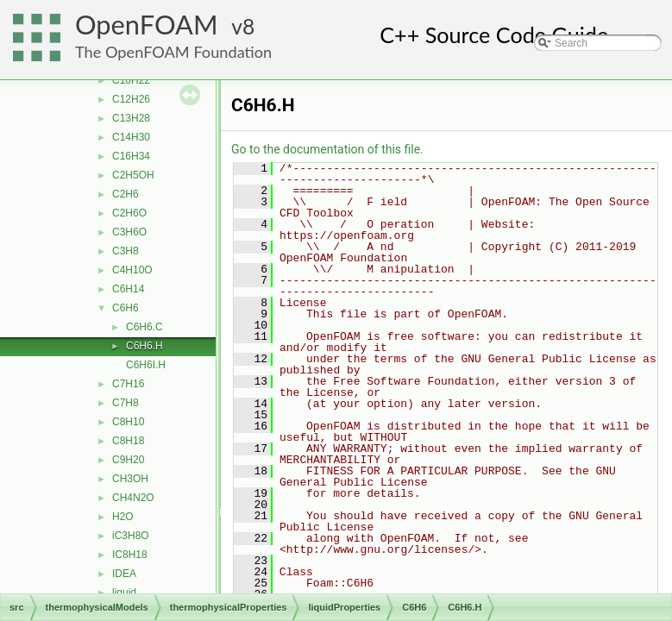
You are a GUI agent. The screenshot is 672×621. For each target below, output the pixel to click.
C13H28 (131, 118)
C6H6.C (144, 327)
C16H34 (131, 156)
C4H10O (132, 270)
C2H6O (129, 213)
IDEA (124, 574)
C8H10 (128, 422)
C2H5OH (133, 175)
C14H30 (131, 137)
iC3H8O (131, 536)
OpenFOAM (147, 25)
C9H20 (128, 460)
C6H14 (128, 289)
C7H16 (128, 384)
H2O (123, 517)
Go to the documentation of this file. (327, 149)
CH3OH (130, 479)
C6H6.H (144, 346)
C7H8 (126, 403)
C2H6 (126, 194)
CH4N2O (133, 498)
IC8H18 (130, 555)
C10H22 (131, 80)
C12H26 (131, 99)
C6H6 (126, 308)
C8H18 (128, 441)
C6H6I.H (146, 365)
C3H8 (126, 251)
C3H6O (129, 232)
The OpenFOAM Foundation (173, 52)
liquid (124, 593)
